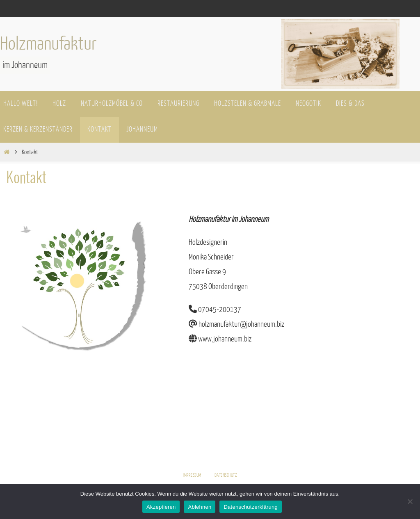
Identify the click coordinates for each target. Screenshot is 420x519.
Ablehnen (200, 507)
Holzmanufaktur (48, 44)
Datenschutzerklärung (250, 507)
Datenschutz (226, 475)
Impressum (192, 475)
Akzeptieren (161, 507)
